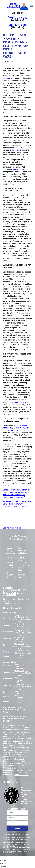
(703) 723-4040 (17, 18)
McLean (9, 558)
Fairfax (20, 572)
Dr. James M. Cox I (24, 849)
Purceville (22, 551)
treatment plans (18, 169)
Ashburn (9, 548)
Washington (10, 577)
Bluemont (22, 575)
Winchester (22, 577)
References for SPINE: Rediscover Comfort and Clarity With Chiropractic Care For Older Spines (17, 504)
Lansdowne (22, 563)
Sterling (9, 551)
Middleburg (22, 553)
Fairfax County (12, 572)
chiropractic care (19, 402)
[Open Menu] (32, 6)
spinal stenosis (16, 150)
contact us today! (22, 775)
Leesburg (9, 563)
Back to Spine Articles (12, 528)
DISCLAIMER (11, 846)
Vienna (20, 548)
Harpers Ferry (23, 565)
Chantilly (9, 575)
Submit (18, 828)
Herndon (9, 565)
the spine (7, 78)
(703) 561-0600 (17, 25)
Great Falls (10, 568)
